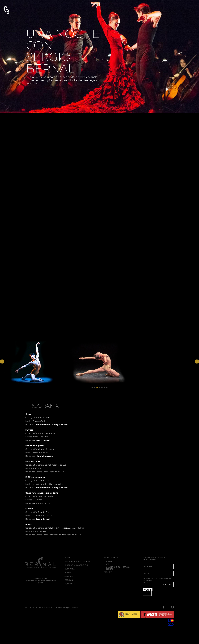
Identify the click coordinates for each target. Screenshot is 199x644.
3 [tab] (97, 388)
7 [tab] (107, 388)
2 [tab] (95, 388)
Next (197, 362)
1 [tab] (92, 388)
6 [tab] (104, 388)
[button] (6, 10)
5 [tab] (102, 388)
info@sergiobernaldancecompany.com (41, 581)
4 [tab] (99, 388)
